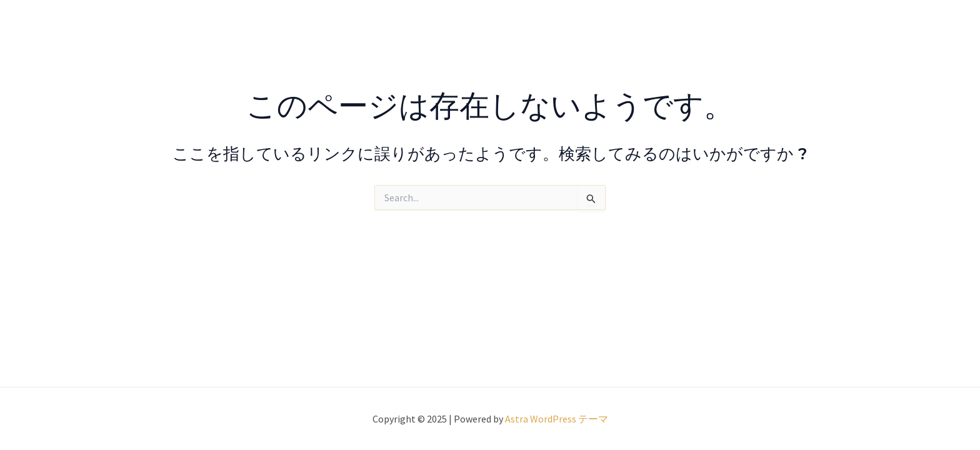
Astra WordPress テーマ (557, 419)
